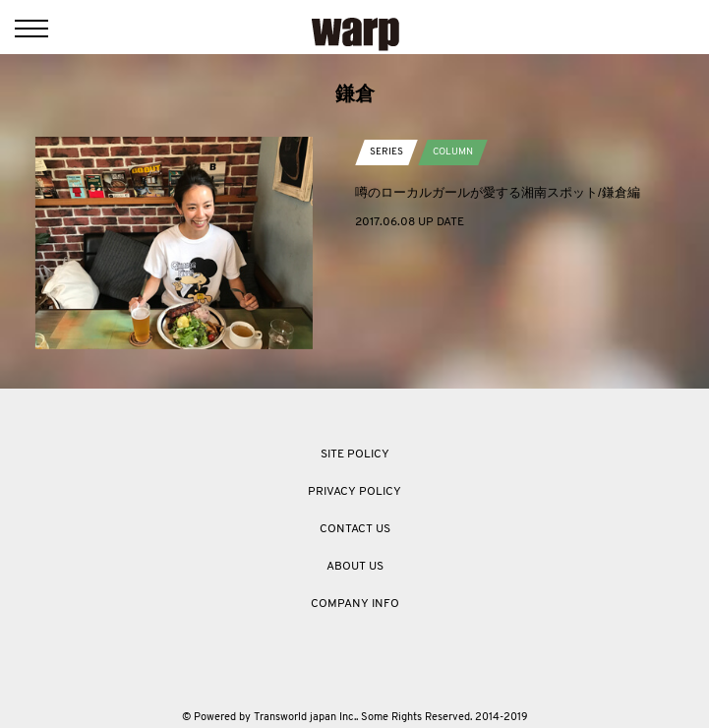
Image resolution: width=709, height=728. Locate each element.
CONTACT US (355, 529)
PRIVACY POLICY (354, 492)
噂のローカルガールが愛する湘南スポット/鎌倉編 (498, 192)
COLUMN (453, 152)
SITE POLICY (355, 455)
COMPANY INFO (355, 604)
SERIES (386, 152)
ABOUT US (355, 567)
